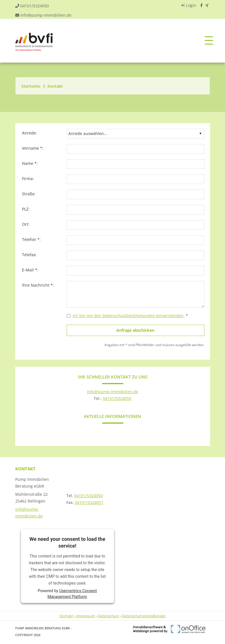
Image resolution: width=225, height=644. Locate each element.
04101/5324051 (89, 502)
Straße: (29, 194)
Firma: (28, 179)
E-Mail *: (30, 270)
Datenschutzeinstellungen (144, 616)
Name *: (30, 163)
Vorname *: (33, 148)
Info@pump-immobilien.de (46, 15)
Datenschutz (109, 616)
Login (188, 5)
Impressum (86, 616)
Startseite (31, 86)
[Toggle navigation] (209, 41)
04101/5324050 (35, 6)
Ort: (26, 224)
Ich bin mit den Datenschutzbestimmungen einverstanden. (129, 316)
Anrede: (30, 133)
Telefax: (29, 255)
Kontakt (55, 86)
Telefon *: (31, 239)
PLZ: (26, 209)
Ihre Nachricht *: (38, 285)
